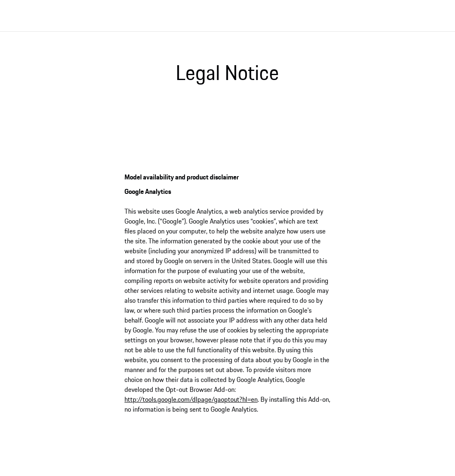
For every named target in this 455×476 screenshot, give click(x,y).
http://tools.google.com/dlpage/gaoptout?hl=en (191, 399)
